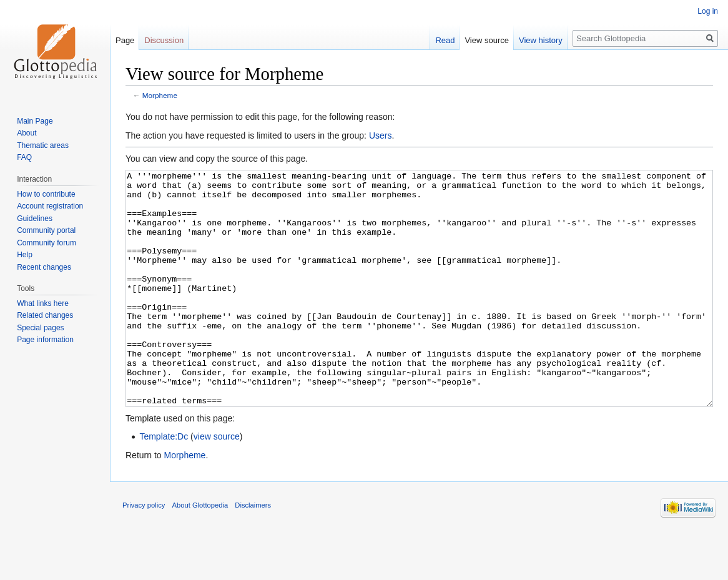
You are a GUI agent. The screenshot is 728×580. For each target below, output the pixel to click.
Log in (708, 11)
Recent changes (44, 267)
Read (445, 40)
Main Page (35, 121)
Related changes (45, 315)
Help (25, 255)
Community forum (47, 243)
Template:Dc (164, 483)
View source (487, 40)
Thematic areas (43, 145)
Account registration (50, 206)
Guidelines (35, 219)
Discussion (164, 40)
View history (541, 40)
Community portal (46, 230)
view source (217, 483)
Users (381, 135)
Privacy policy (144, 552)
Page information (45, 340)
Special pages (40, 328)
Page (125, 40)
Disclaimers (253, 552)
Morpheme (160, 95)
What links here (43, 303)
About (27, 133)
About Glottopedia (200, 552)
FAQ (24, 157)
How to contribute (46, 194)
